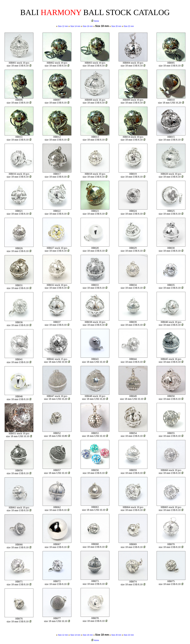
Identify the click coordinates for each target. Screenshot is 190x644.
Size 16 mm (88, 26)
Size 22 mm (129, 26)
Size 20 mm (116, 26)
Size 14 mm (75, 26)
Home (96, 21)
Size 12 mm (63, 26)
